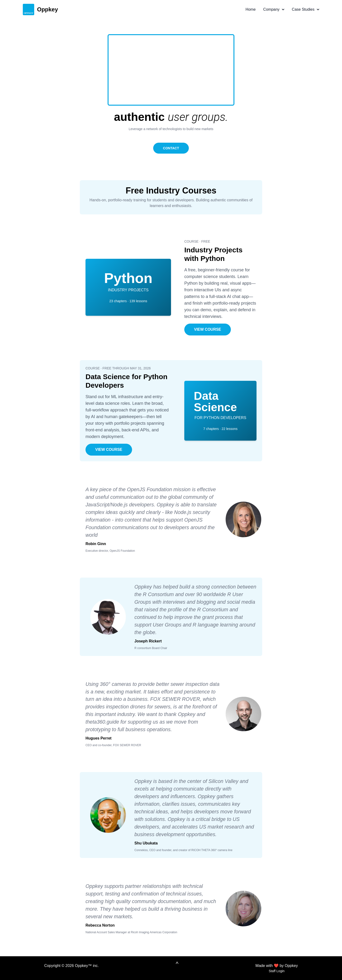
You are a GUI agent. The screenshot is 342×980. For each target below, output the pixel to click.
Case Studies (306, 9)
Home (251, 9)
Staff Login (277, 971)
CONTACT (171, 148)
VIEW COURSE (208, 329)
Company (274, 9)
